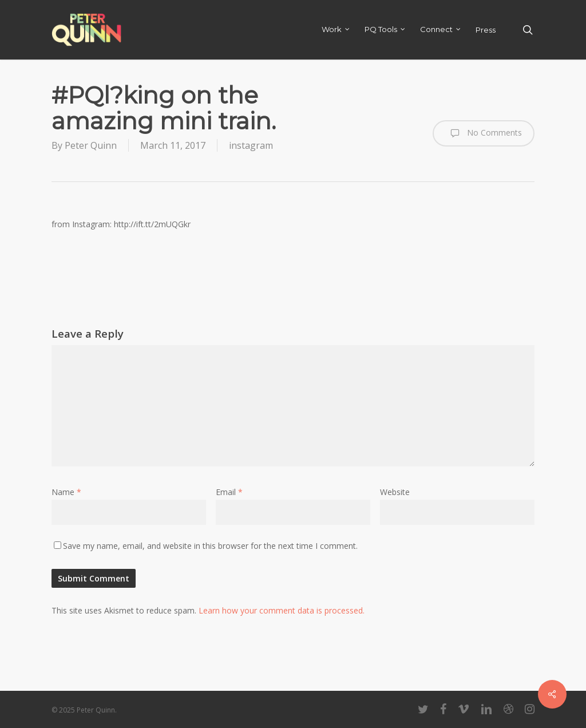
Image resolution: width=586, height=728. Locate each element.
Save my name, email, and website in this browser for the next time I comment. (210, 546)
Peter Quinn (91, 145)
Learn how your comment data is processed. (282, 610)
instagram (251, 145)
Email (229, 492)
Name (66, 492)
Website (395, 492)
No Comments (484, 133)
